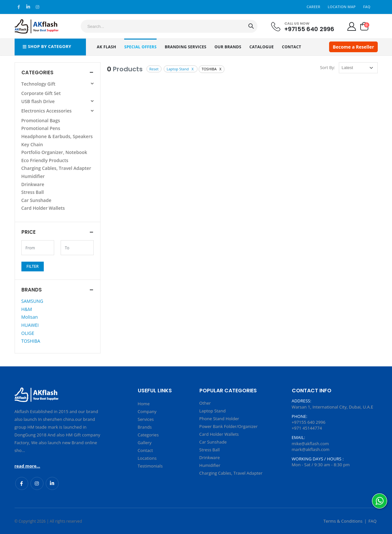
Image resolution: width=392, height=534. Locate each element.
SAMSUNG (32, 301)
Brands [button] (32, 290)
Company (147, 411)
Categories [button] (37, 72)
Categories (148, 435)
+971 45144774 (307, 428)
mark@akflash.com (311, 449)
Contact (291, 47)
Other (205, 403)
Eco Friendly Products (45, 160)
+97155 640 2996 (309, 29)
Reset (154, 69)
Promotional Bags (41, 120)
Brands (145, 427)
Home (144, 404)
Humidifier (33, 176)
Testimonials (150, 466)
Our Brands (228, 47)
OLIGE (28, 333)
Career (314, 7)
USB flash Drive (58, 101)
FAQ (367, 7)
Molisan (30, 317)
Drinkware (33, 184)
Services (146, 419)
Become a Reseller (353, 47)
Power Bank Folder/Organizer (229, 426)
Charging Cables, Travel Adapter (56, 168)
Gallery (145, 443)
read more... (27, 466)
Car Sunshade (36, 200)
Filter (33, 266)
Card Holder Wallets (43, 208)
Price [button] (29, 232)
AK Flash (107, 47)
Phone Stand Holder (219, 419)
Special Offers (140, 47)
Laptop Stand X (181, 69)
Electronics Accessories (58, 111)
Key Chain (32, 144)
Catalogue (261, 47)
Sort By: (328, 67)
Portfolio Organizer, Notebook (54, 152)
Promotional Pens (41, 128)
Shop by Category (47, 46)
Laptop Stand (213, 411)
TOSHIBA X (212, 69)
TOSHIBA (31, 341)
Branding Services (186, 47)
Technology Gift (58, 84)
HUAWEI (30, 325)
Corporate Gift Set (41, 93)
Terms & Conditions (343, 521)
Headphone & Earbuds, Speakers (57, 136)
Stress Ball (33, 192)
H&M (27, 309)
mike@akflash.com (310, 444)
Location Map (342, 7)
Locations (147, 458)
